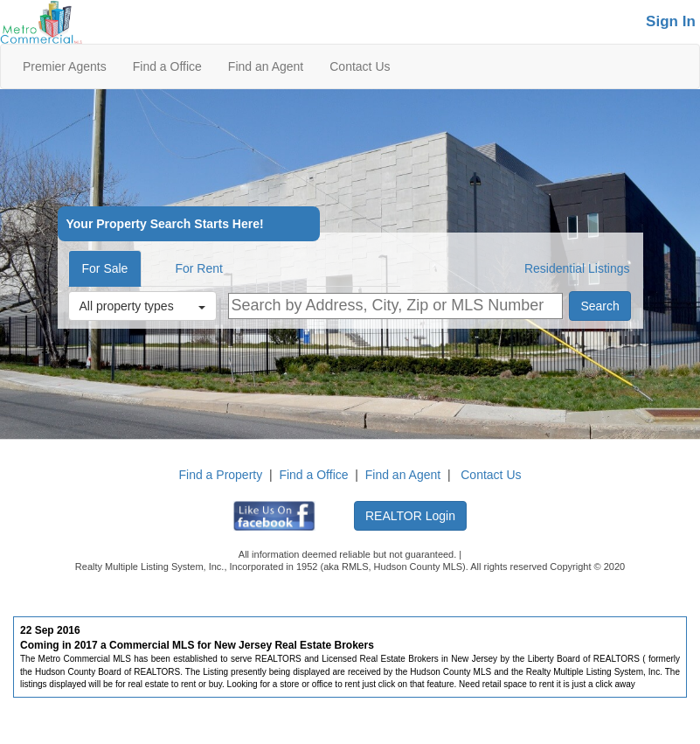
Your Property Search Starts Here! (165, 224)
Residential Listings (577, 268)
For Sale (105, 268)
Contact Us (360, 66)
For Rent (198, 268)
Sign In (671, 21)
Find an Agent (266, 66)
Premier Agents (65, 66)
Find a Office (167, 66)
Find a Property (221, 475)
